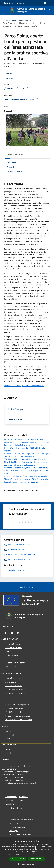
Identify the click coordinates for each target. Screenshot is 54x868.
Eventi (8, 753)
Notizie (8, 731)
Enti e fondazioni (12, 655)
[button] (27, 864)
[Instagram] (18, 633)
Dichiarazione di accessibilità (21, 834)
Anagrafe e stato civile (14, 678)
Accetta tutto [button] (18, 859)
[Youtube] (12, 633)
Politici (8, 659)
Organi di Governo (13, 644)
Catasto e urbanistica (14, 686)
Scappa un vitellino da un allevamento (20, 456)
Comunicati (24, 20)
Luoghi (8, 749)
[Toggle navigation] (5, 10)
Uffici (8, 651)
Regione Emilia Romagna (14, 3)
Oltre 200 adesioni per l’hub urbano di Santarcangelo (25, 476)
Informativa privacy (17, 827)
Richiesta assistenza (14, 808)
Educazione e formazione (15, 693)
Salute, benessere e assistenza (18, 716)
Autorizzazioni (11, 682)
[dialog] (27, 853)
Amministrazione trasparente (21, 819)
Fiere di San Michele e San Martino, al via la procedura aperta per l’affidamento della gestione (26, 463)
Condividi (10, 74)
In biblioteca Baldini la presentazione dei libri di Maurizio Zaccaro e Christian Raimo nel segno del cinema (27, 444)
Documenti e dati (12, 666)
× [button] (51, 840)
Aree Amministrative (14, 648)
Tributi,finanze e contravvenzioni (19, 720)
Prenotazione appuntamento (17, 797)
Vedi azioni (10, 79)
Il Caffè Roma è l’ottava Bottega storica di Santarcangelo (27, 454)
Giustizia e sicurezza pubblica (17, 705)
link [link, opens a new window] (50, 854)
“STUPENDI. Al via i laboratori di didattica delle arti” (25, 459)
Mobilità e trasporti (13, 712)
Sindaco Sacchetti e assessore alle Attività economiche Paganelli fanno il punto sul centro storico (26, 480)
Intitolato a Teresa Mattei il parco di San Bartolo (23, 439)
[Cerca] (49, 10)
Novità (14, 20)
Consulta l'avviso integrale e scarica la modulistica (24, 386)
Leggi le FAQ (10, 804)
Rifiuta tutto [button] (36, 859)
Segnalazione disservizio (15, 800)
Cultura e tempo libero (14, 689)
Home (5, 20)
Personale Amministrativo (16, 663)
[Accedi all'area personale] (45, 3)
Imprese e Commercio (14, 708)
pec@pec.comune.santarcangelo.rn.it (21, 783)
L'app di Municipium (27, 587)
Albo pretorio (15, 823)
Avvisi (8, 739)
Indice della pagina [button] (15, 155)
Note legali (14, 831)
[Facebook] (6, 633)
